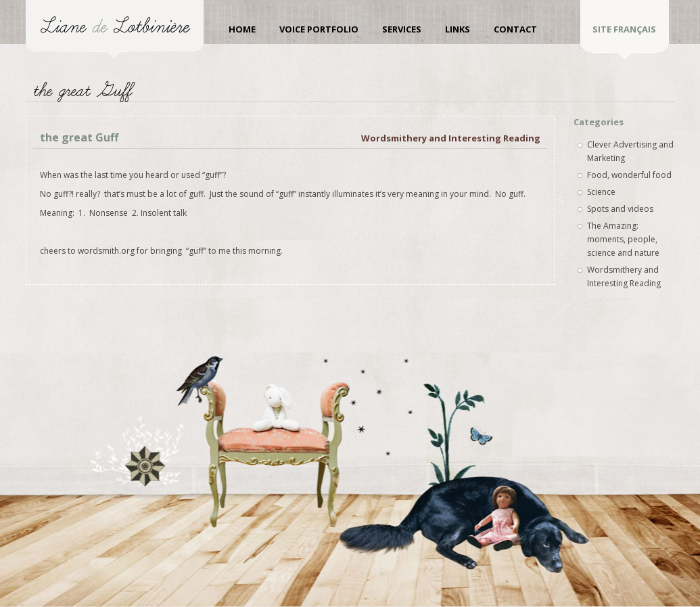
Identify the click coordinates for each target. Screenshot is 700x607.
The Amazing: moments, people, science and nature (623, 239)
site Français (624, 29)
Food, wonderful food (629, 175)
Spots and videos (620, 209)
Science (601, 192)
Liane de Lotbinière (115, 29)
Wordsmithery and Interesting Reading (451, 138)
